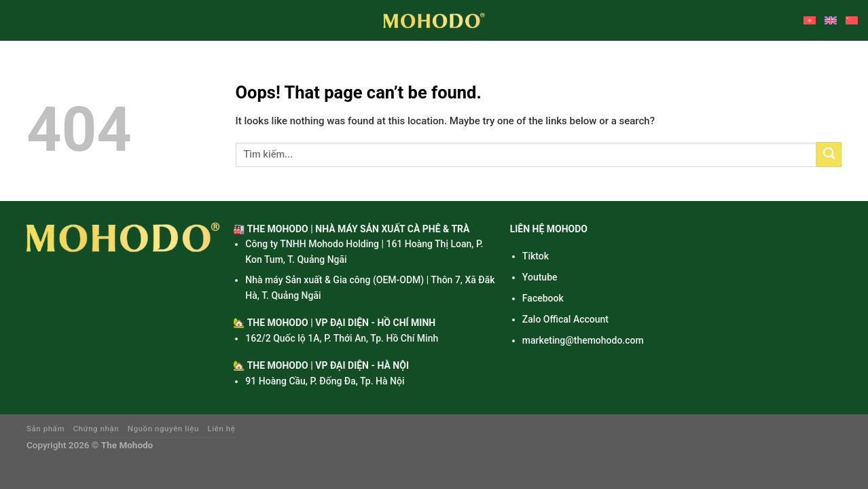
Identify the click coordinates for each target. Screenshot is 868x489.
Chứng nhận (96, 429)
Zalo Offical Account (565, 319)
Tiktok (536, 256)
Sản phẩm (46, 429)
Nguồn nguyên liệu (163, 429)
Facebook (543, 298)
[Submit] (829, 155)
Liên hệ (222, 429)
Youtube (540, 277)
